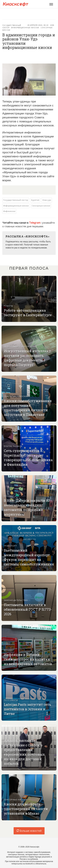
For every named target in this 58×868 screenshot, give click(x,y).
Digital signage (13, 446)
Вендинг (9, 496)
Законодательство (16, 600)
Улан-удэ (47, 200)
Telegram (35, 223)
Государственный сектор (16, 200)
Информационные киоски (25, 28)
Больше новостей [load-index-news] (29, 831)
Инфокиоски (9, 211)
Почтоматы (11, 700)
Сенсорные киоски (41, 206)
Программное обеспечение (20, 347)
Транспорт (10, 546)
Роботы (9, 306)
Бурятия (35, 200)
